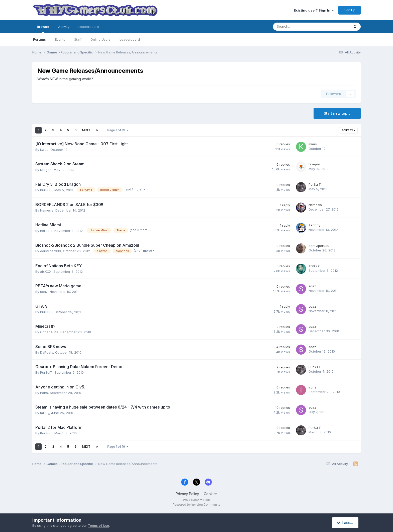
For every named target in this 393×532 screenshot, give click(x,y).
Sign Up (350, 10)
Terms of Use (99, 525)
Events (60, 39)
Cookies (211, 494)
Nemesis (47, 210)
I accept (346, 523)
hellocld (46, 231)
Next (86, 130)
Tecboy (314, 225)
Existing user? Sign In (314, 10)
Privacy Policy (187, 494)
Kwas (44, 150)
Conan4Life (49, 332)
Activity (64, 27)
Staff (78, 39)
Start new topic (337, 113)
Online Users (101, 39)
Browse (43, 29)
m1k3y (45, 413)
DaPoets (47, 352)
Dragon (46, 170)
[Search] (298, 27)
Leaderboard (130, 39)
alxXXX (46, 272)
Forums (39, 39)
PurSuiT (46, 190)
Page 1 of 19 (118, 130)
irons (44, 393)
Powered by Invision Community (197, 505)
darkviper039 (51, 251)
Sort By (348, 130)
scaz (44, 292)
